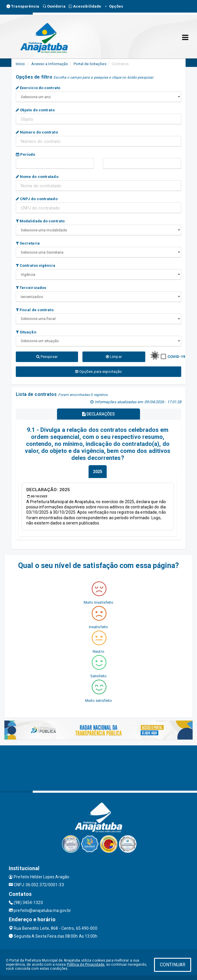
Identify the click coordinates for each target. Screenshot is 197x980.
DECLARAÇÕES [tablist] (98, 414)
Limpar (114, 357)
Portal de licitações (90, 64)
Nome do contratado (37, 177)
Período (26, 154)
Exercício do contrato (38, 88)
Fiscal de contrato (35, 310)
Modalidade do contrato (40, 221)
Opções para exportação (98, 372)
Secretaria (28, 243)
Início (20, 64)
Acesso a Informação (50, 64)
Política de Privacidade (86, 965)
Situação (26, 332)
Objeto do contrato (35, 110)
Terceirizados (31, 288)
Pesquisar (47, 357)
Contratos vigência (36, 265)
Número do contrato (37, 132)
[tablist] (98, 472)
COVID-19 (176, 357)
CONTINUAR (173, 965)
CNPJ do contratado (37, 199)
